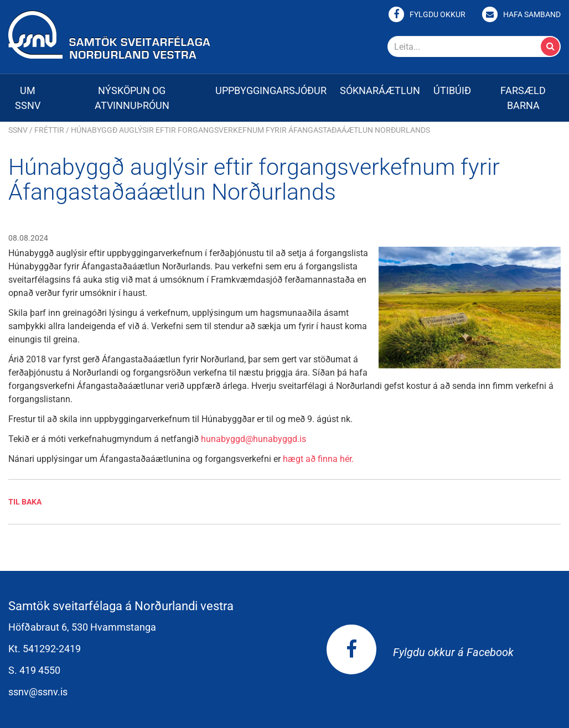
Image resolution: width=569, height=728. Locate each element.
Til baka (25, 502)
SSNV (18, 130)
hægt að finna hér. (318, 459)
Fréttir (49, 130)
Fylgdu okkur (438, 14)
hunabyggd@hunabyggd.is (254, 439)
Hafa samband (532, 14)
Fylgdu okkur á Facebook (420, 652)
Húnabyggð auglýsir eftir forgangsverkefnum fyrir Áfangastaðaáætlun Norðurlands (250, 130)
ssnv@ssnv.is (38, 692)
